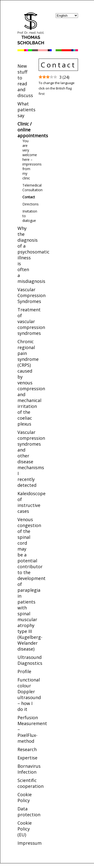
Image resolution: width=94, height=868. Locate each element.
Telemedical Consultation (32, 188)
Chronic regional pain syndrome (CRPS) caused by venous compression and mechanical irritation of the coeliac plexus (31, 383)
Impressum (30, 843)
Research (27, 749)
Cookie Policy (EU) (25, 829)
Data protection (29, 812)
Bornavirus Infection (29, 769)
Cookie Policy (25, 797)
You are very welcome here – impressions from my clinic (32, 159)
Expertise (27, 758)
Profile (24, 671)
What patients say (26, 110)
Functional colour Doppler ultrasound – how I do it (29, 694)
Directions (31, 204)
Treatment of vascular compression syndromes (31, 321)
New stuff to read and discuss (25, 81)
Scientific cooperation (31, 783)
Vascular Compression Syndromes (31, 295)
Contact (29, 197)
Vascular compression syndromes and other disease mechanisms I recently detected (31, 459)
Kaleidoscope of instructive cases (31, 502)
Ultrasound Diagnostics (30, 660)
